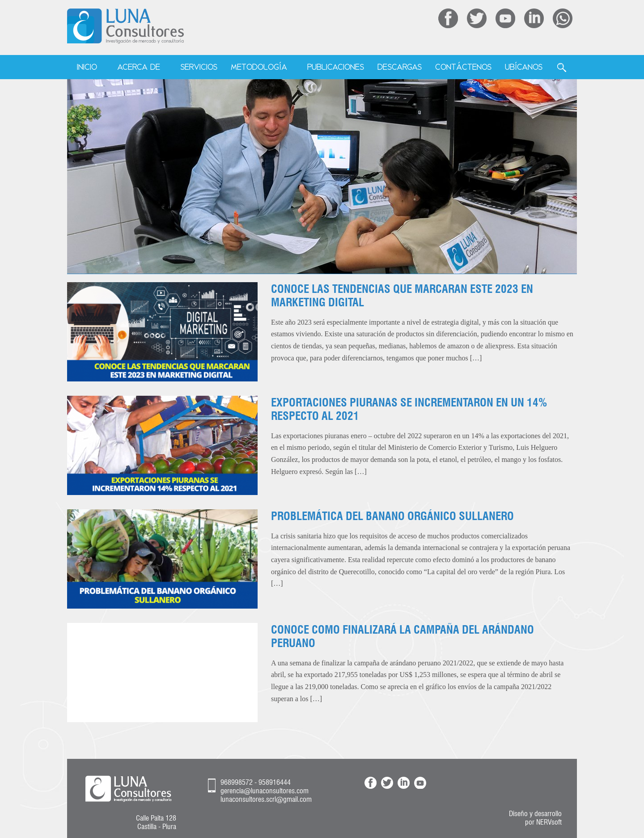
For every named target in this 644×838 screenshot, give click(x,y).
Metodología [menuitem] (259, 67)
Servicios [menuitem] (199, 67)
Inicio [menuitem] (87, 67)
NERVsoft (549, 822)
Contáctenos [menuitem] (463, 67)
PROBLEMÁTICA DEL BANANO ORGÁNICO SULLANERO (392, 516)
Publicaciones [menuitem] (336, 67)
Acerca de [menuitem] (139, 67)
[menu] (322, 68)
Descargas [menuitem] (400, 67)
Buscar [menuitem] (562, 68)
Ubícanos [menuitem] (524, 67)
